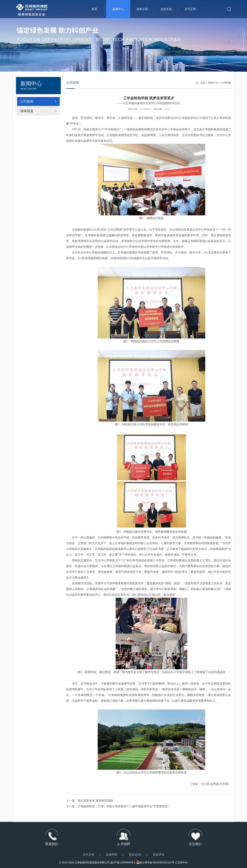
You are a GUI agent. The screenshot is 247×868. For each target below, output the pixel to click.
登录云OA (135, 855)
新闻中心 (118, 9)
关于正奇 (190, 9)
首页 (95, 9)
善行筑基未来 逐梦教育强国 (95, 801)
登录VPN (158, 855)
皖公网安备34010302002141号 (157, 862)
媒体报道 (27, 111)
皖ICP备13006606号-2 (123, 862)
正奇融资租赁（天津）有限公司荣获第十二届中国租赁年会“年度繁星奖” (123, 806)
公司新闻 (27, 101)
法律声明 (111, 855)
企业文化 (166, 9)
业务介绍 (142, 9)
